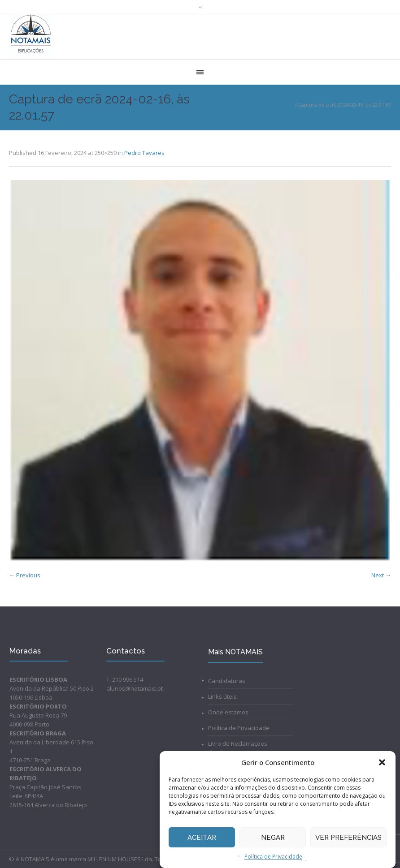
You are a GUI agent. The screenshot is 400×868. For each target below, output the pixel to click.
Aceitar (202, 838)
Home (286, 105)
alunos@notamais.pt (135, 688)
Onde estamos (228, 712)
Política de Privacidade (273, 857)
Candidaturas (227, 681)
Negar (273, 838)
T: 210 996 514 (125, 679)
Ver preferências (348, 838)
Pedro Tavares (144, 153)
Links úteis (222, 696)
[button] (382, 762)
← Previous (25, 575)
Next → (381, 575)
